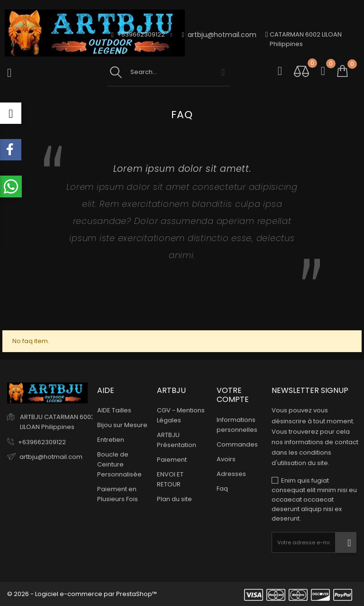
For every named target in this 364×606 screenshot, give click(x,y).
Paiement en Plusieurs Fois (118, 494)
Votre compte (233, 395)
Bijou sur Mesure (122, 425)
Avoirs (226, 459)
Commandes (237, 444)
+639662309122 (42, 442)
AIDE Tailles (114, 410)
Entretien (111, 440)
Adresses (231, 474)
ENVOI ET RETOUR (170, 479)
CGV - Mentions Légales (181, 415)
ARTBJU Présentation (177, 440)
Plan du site (174, 499)
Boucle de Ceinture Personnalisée (119, 464)
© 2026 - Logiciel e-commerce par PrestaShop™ (82, 594)
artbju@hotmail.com (219, 35)
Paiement (172, 460)
